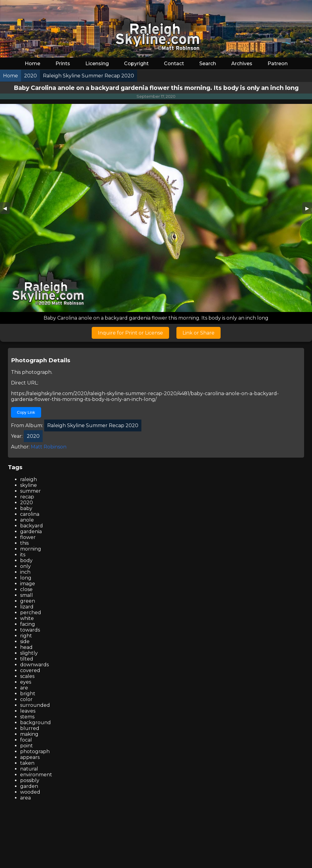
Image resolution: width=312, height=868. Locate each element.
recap (27, 497)
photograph (35, 751)
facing (28, 624)
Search (208, 64)
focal (26, 740)
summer (30, 491)
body (26, 560)
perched (31, 613)
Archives (242, 64)
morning (31, 549)
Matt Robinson (49, 447)
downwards (34, 665)
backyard (32, 526)
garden (29, 786)
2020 (27, 503)
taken (27, 763)
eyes (26, 682)
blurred (30, 728)
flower (28, 537)
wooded (30, 792)
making (29, 734)
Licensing (97, 64)
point (27, 746)
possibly (30, 780)
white (27, 618)
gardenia (31, 531)
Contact (174, 64)
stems (27, 717)
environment (36, 775)
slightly (29, 653)
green (28, 601)
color (26, 699)
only (25, 566)
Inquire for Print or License (130, 333)
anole (27, 520)
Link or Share (199, 333)
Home (32, 64)
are (24, 688)
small (27, 595)
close (26, 589)
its (23, 555)
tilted (27, 659)
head (26, 647)
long (26, 578)
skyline (28, 485)
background (35, 723)
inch (25, 572)
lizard (27, 607)
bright (28, 694)
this (24, 543)
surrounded (35, 705)
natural (29, 769)
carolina (30, 514)
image (28, 584)
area (25, 798)
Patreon (278, 64)
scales (27, 676)
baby (26, 508)
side (25, 641)
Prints (63, 64)
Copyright (136, 64)
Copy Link (26, 412)
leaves (28, 711)
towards (30, 630)
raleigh (28, 479)
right (26, 636)
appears (30, 757)
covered (30, 670)
